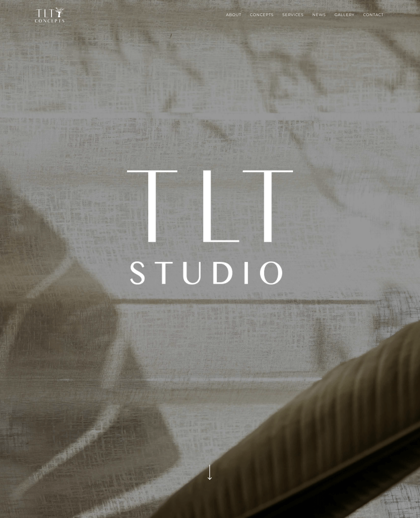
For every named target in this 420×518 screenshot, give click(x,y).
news (319, 15)
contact (373, 15)
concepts (262, 15)
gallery (344, 15)
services (293, 15)
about (234, 15)
